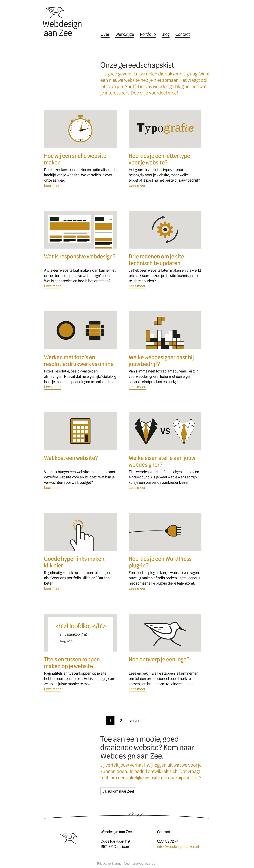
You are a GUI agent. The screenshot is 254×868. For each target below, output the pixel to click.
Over (105, 34)
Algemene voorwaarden (140, 864)
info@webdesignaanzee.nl (178, 847)
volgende (137, 721)
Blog (166, 34)
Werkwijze (125, 34)
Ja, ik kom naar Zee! (118, 791)
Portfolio (148, 34)
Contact (183, 34)
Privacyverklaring (109, 864)
